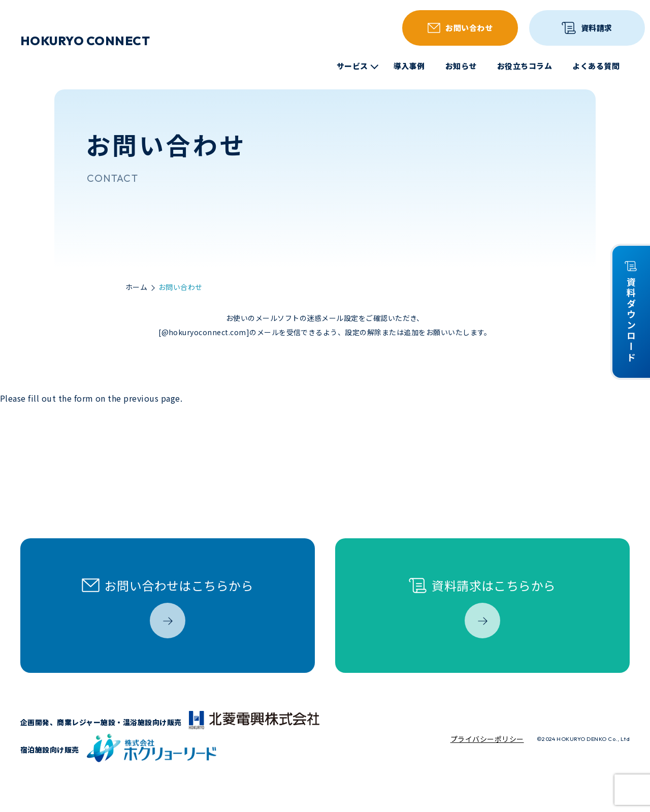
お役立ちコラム (525, 66)
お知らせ (461, 66)
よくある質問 (596, 66)
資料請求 (587, 28)
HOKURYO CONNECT (85, 41)
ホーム (136, 287)
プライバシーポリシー (487, 739)
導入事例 (409, 66)
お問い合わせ (460, 28)
